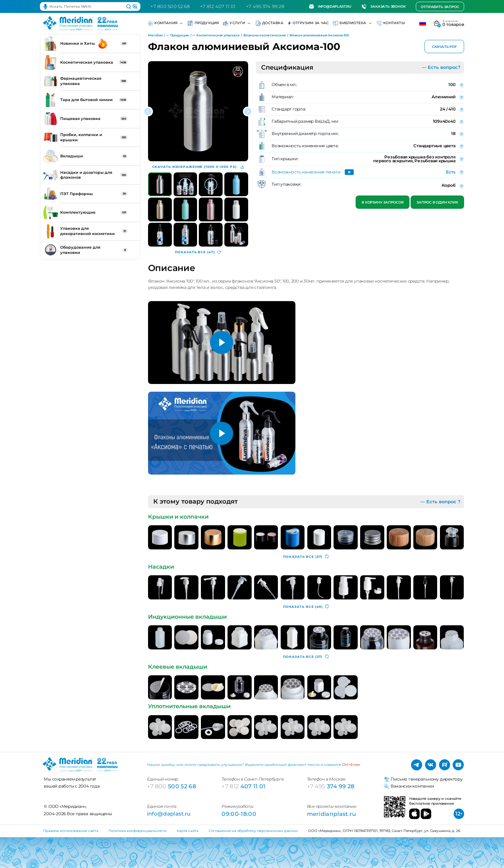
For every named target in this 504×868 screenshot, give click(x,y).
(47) (198, 252)
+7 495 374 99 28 (265, 6)
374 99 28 (331, 786)
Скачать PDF (444, 47)
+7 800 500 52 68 (170, 6)
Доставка (269, 23)
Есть (451, 172)
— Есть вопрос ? (440, 501)
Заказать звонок (383, 6)
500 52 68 (171, 786)
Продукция (203, 23)
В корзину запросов (383, 202)
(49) (306, 607)
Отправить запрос (440, 7)
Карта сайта (188, 831)
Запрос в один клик (437, 202)
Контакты (391, 23)
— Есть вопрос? (441, 67)
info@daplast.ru (330, 6)
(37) (306, 657)
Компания (166, 23)
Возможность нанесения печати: (306, 172)
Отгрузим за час (308, 23)
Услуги (237, 23)
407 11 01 (243, 786)
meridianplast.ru (332, 814)
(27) (306, 557)
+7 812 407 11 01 (218, 6)
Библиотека (353, 23)
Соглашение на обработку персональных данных (253, 831)
